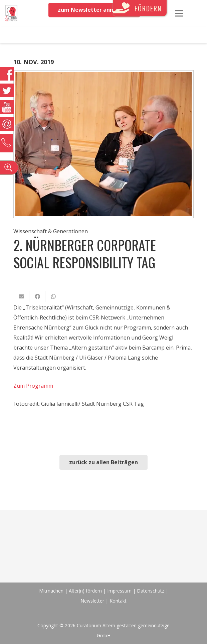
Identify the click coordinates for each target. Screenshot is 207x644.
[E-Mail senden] (21, 296)
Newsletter (93, 601)
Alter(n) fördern (85, 591)
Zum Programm (33, 386)
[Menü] (179, 13)
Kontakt (118, 601)
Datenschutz (151, 591)
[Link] (11, 13)
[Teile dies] (37, 296)
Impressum (119, 591)
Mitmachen (51, 591)
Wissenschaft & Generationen (51, 231)
